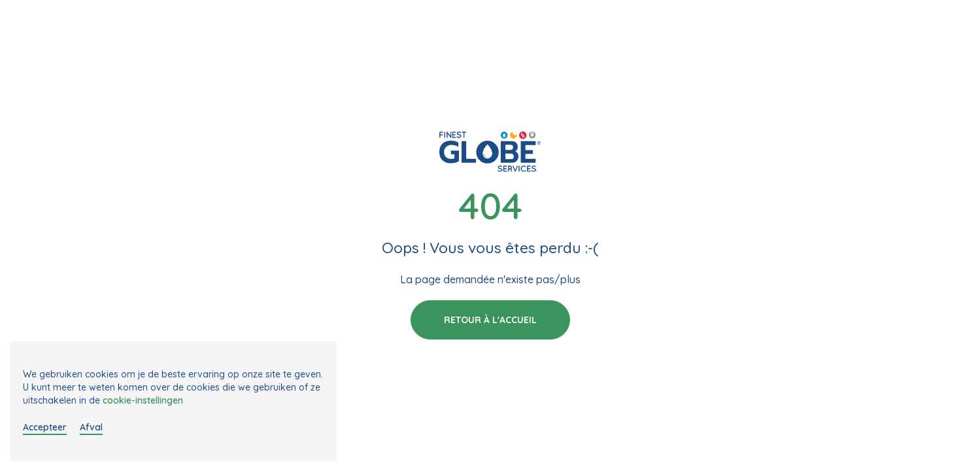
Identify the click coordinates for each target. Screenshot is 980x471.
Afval (91, 427)
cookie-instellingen (143, 400)
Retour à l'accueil (490, 320)
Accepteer (45, 427)
